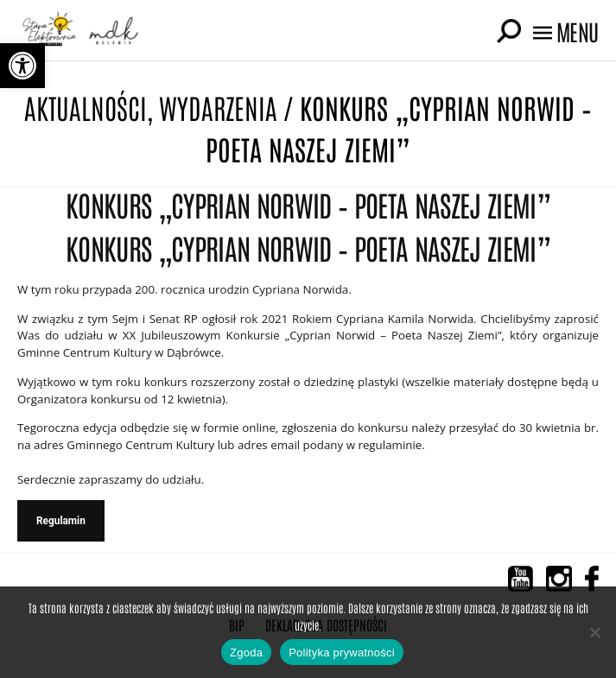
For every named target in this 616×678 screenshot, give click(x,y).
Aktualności (86, 107)
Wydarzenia (218, 107)
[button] (22, 66)
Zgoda (246, 653)
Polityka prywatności (342, 653)
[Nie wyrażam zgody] (594, 632)
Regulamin (61, 521)
